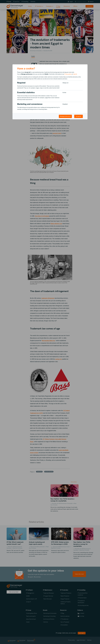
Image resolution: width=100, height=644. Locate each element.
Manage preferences (65, 116)
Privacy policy (68, 74)
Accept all (79, 116)
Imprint (75, 74)
